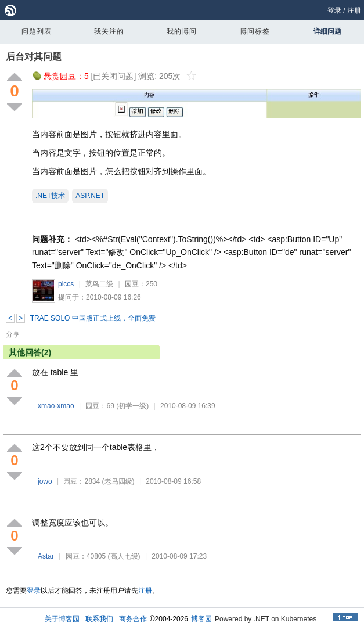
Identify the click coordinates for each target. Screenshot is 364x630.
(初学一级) (132, 406)
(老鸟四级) (118, 481)
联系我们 (99, 619)
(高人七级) (124, 556)
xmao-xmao (56, 406)
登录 (334, 10)
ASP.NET (90, 196)
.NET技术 (50, 196)
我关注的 (109, 31)
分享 (13, 334)
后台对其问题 (34, 57)
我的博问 (182, 31)
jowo (45, 481)
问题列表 (37, 31)
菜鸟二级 (99, 284)
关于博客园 (62, 619)
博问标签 (255, 31)
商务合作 (133, 619)
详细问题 (327, 31)
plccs (66, 284)
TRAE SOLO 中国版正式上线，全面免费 (93, 318)
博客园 (201, 619)
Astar (46, 556)
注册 (354, 10)
